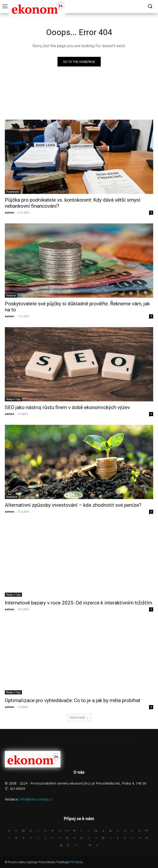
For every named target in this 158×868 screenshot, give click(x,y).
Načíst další (79, 717)
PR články (77, 862)
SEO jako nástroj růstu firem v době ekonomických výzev (67, 407)
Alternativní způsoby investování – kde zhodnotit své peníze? (73, 505)
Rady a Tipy (13, 399)
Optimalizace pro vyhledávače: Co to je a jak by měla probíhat (73, 700)
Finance (11, 295)
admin (10, 212)
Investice (12, 497)
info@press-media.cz (36, 799)
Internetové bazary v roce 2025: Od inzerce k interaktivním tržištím (79, 603)
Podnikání (13, 192)
